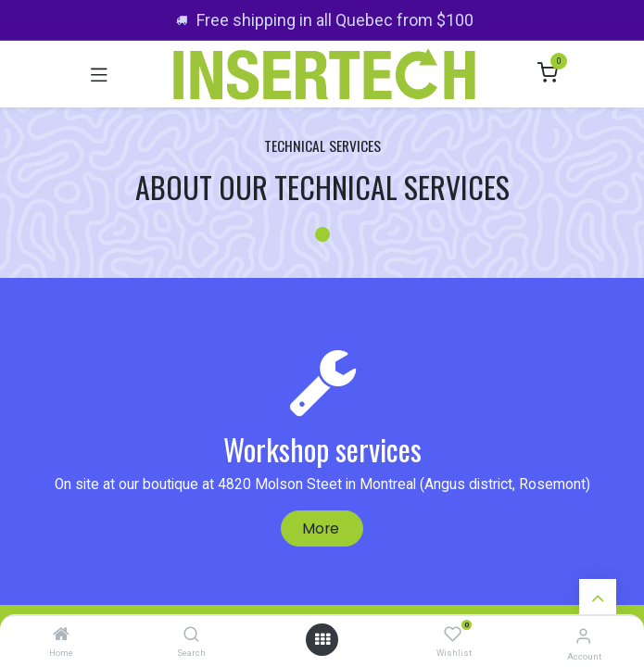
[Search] (191, 636)
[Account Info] (583, 636)
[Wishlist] (453, 635)
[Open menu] (322, 640)
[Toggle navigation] (99, 74)
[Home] (61, 636)
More (322, 529)
